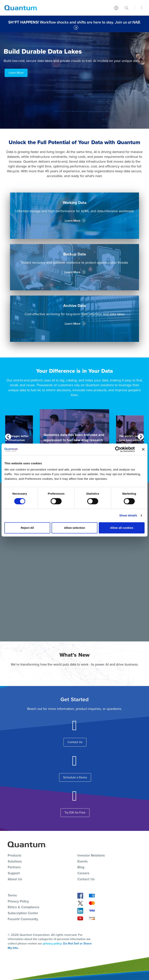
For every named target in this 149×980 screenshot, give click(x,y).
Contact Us (75, 742)
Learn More (16, 73)
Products (15, 855)
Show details (128, 515)
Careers (83, 873)
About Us (15, 879)
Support (14, 873)
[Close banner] (143, 449)
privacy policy (52, 943)
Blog (81, 867)
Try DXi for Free (75, 812)
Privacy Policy (18, 901)
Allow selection (74, 528)
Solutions (15, 861)
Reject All (27, 528)
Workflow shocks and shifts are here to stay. (75, 22)
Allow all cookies (122, 528)
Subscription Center (23, 913)
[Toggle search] (127, 8)
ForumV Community (23, 919)
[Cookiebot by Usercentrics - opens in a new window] (118, 449)
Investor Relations (91, 855)
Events (83, 861)
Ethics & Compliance (23, 907)
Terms (12, 895)
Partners (14, 867)
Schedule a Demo (75, 777)
